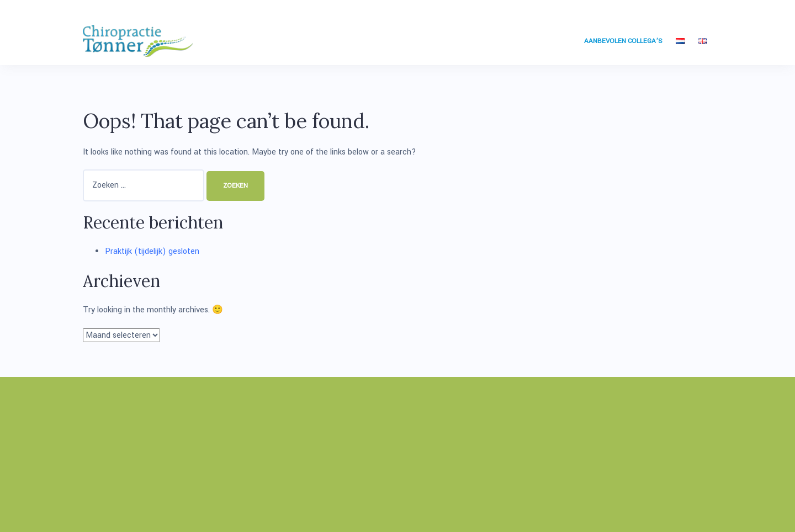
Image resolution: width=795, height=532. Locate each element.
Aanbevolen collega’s (623, 41)
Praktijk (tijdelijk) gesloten (152, 251)
